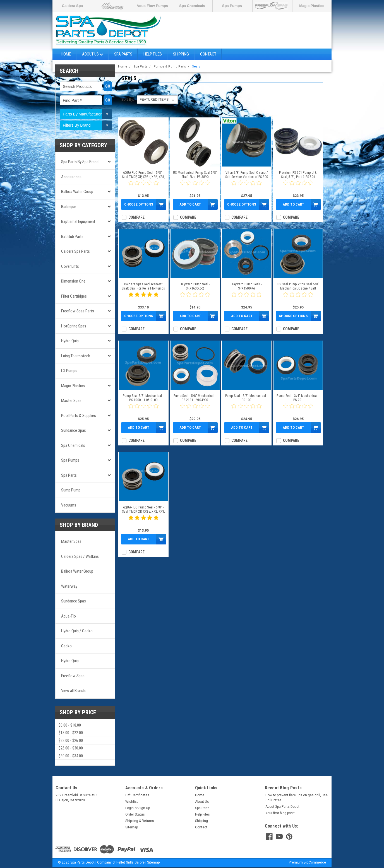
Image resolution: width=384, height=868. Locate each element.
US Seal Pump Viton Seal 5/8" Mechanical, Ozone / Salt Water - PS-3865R (298, 286)
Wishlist (132, 802)
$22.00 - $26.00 (71, 741)
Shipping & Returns (140, 821)
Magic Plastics (312, 6)
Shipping (181, 54)
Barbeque (69, 207)
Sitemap (132, 827)
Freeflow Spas (73, 676)
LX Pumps (69, 371)
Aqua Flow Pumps (152, 6)
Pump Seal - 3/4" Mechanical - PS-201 (298, 398)
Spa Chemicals (192, 6)
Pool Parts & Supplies (79, 416)
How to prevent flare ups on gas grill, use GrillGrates (297, 798)
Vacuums (69, 505)
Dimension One (73, 281)
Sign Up (144, 808)
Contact (208, 54)
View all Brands (73, 691)
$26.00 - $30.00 (71, 748)
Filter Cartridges (74, 296)
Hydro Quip (70, 341)
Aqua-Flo (69, 616)
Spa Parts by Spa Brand (80, 162)
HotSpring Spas (74, 326)
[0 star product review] (143, 186)
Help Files (153, 54)
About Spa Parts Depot (282, 807)
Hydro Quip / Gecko (77, 631)
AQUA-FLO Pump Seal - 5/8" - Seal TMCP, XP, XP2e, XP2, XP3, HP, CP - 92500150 (143, 510)
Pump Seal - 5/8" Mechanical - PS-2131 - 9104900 (195, 398)
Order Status (135, 814)
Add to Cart (190, 204)
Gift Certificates (137, 795)
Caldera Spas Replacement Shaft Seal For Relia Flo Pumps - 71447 (143, 286)
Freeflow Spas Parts (78, 311)
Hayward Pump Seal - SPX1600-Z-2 (195, 286)
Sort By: (128, 99)
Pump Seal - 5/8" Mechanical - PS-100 (247, 398)
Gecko (66, 646)
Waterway (69, 586)
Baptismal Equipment (78, 221)
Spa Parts (123, 54)
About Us (93, 54)
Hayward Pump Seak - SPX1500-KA (246, 286)
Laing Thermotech (76, 356)
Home (66, 54)
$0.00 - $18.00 (70, 725)
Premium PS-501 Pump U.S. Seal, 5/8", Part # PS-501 (298, 175)
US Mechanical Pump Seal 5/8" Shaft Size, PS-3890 (195, 175)
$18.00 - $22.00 (71, 733)
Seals (196, 67)
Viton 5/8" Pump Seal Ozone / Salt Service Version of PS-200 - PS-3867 (247, 175)
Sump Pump (71, 490)
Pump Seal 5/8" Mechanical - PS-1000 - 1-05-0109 (143, 398)
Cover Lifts (70, 266)
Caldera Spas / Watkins (80, 556)
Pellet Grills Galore (130, 862)
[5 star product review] (143, 298)
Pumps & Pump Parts (170, 67)
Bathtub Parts (72, 237)
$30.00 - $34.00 (71, 756)
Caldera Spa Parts (75, 251)
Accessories (71, 177)
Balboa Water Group (77, 192)
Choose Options (139, 204)
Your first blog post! (280, 813)
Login (129, 808)
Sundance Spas (74, 430)
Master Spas (71, 401)
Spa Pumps (232, 6)
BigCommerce (315, 862)
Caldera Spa (72, 6)
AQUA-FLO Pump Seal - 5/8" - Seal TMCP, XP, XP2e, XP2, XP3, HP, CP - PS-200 (143, 175)
